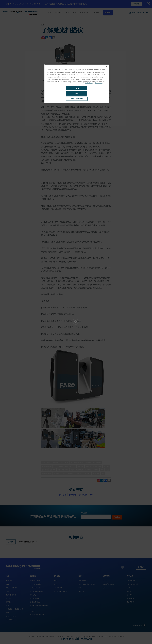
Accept (77, 88)
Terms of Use (99, 83)
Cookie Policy (89, 83)
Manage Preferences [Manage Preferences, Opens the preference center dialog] (77, 99)
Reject (77, 93)
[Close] (106, 67)
